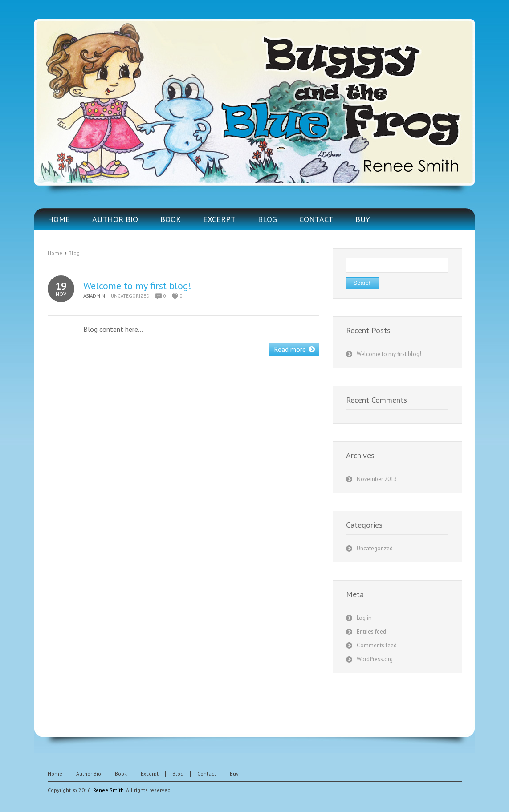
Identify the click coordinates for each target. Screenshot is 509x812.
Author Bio (89, 774)
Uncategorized (130, 296)
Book (121, 774)
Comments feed (377, 645)
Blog (74, 253)
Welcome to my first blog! (137, 286)
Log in (364, 618)
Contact (207, 774)
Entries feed (371, 632)
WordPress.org (375, 659)
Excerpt (150, 774)
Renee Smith (108, 790)
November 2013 (377, 479)
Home (55, 253)
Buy (234, 774)
